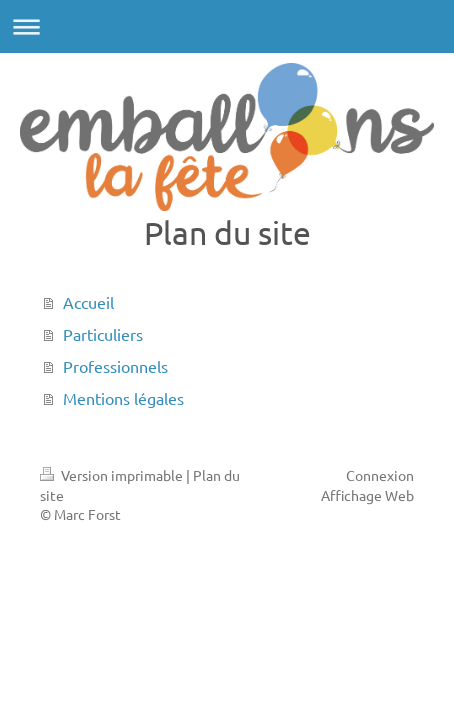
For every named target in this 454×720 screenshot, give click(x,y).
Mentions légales (123, 398)
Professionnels (115, 366)
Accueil (88, 302)
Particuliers (103, 334)
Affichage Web (367, 495)
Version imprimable (113, 475)
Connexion (380, 475)
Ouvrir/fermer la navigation (227, 26)
